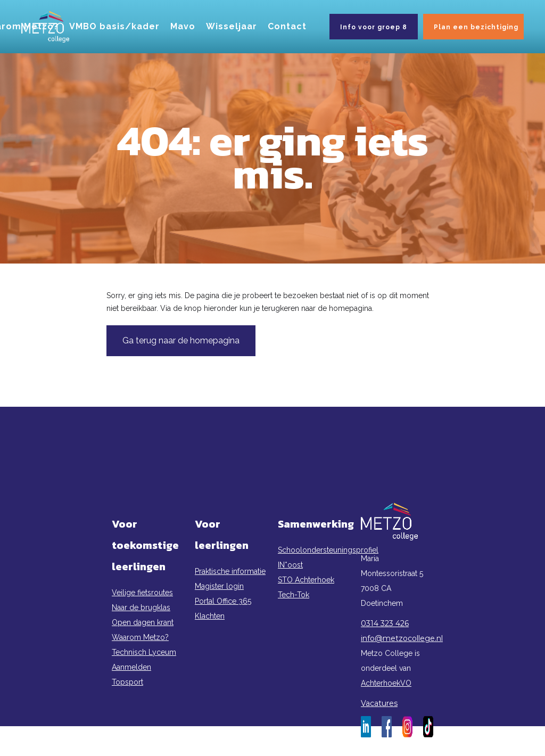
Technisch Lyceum (144, 652)
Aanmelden (131, 667)
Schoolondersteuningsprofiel (314, 550)
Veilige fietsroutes (142, 593)
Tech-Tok (294, 595)
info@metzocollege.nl (397, 638)
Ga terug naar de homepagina (181, 340)
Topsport (127, 682)
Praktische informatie (230, 571)
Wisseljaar (232, 26)
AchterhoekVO (386, 683)
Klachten (210, 616)
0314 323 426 (385, 623)
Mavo (183, 26)
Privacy (272, 749)
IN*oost (290, 565)
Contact (287, 26)
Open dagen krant (143, 622)
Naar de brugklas (141, 607)
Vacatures (379, 703)
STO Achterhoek (306, 580)
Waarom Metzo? (140, 637)
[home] (45, 27)
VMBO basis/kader (114, 26)
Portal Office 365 (223, 601)
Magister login (219, 586)
